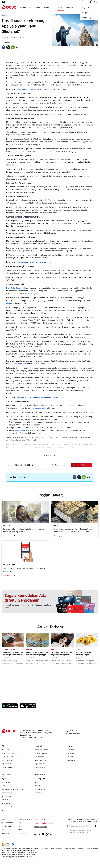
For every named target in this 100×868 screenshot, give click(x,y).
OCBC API (5, 811)
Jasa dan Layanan (7, 823)
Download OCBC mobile (80, 465)
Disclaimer (45, 849)
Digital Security (23, 834)
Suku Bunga (5, 834)
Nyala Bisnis (5, 750)
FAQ (19, 823)
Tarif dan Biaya (6, 827)
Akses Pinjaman (7, 761)
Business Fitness (7, 771)
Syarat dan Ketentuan (25, 820)
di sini (33, 857)
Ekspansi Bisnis (39, 757)
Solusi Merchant (7, 804)
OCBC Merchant (7, 807)
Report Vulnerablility (92, 849)
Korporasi (37, 7)
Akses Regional (6, 775)
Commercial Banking (41, 750)
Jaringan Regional (40, 775)
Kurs (3, 830)
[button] (95, 827)
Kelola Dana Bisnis (7, 757)
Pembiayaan (71, 754)
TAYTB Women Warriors (9, 754)
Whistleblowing (70, 849)
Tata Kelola (38, 793)
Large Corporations (41, 754)
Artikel (61, 7)
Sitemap (80, 849)
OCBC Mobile (6, 783)
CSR (36, 797)
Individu (23, 7)
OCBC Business (6, 797)
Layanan (70, 757)
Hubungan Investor (40, 790)
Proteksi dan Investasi (74, 761)
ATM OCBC (5, 786)
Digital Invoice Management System (13, 790)
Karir (20, 827)
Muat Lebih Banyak (50, 455)
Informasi (37, 783)
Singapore (86, 7)
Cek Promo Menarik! (55, 465)
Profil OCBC (38, 786)
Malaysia (85, 13)
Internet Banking (7, 793)
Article (20, 830)
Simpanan (71, 750)
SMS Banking (6, 800)
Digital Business (7, 764)
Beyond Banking (7, 768)
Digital (53, 7)
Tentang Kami (71, 7)
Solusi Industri (39, 771)
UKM (30, 7)
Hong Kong (86, 18)
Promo (4, 820)
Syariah (46, 7)
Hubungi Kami (39, 831)
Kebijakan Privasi (57, 849)
